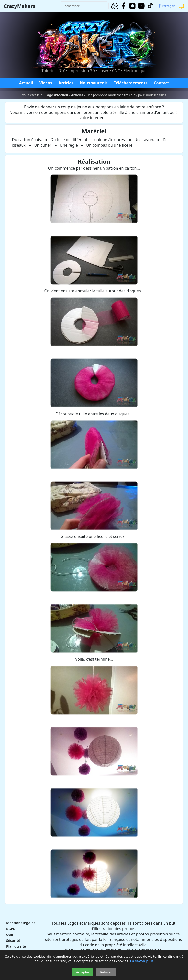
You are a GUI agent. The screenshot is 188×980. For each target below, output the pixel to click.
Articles (66, 83)
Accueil (26, 83)
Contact (161, 83)
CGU (10, 935)
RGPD (11, 929)
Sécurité (13, 940)
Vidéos (46, 83)
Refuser (106, 972)
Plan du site (16, 946)
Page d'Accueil (57, 95)
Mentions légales (21, 923)
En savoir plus (142, 961)
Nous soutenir (94, 83)
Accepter (83, 972)
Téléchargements (131, 83)
